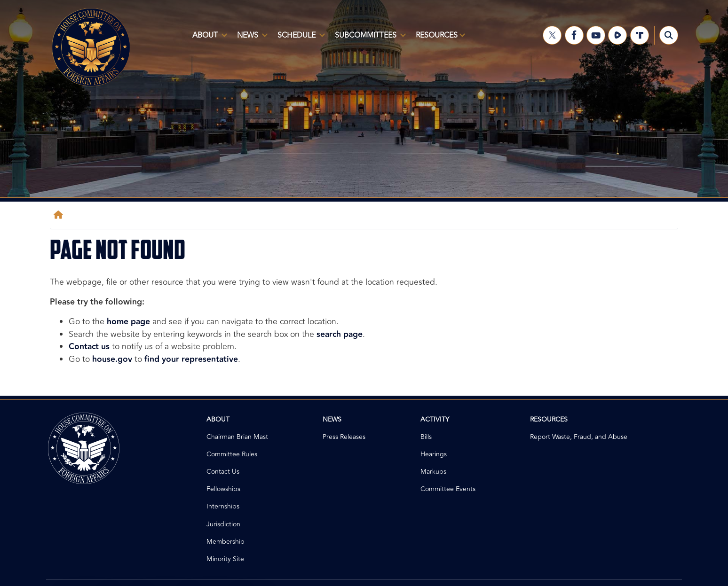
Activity (435, 419)
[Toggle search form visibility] (669, 35)
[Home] (60, 215)
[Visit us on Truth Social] (640, 35)
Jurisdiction (223, 524)
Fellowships (223, 489)
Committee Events (448, 489)
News (332, 419)
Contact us (89, 347)
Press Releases (344, 437)
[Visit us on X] (552, 35)
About (218, 419)
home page (128, 322)
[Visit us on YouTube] (596, 35)
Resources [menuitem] (439, 39)
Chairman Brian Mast (237, 437)
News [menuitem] (250, 39)
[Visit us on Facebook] (574, 35)
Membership (226, 542)
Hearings (434, 454)
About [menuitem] (208, 39)
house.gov (112, 359)
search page (340, 334)
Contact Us (223, 472)
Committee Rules (232, 454)
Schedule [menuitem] (299, 39)
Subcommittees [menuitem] (368, 39)
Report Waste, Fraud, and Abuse (579, 437)
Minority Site (225, 559)
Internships (223, 506)
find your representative (191, 359)
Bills (426, 437)
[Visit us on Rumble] (617, 35)
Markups (433, 472)
